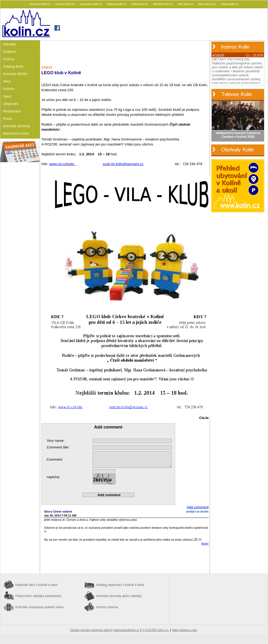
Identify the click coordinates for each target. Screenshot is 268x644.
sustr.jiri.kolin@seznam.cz (123, 164)
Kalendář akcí (36, 585)
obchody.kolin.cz (40, 4)
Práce (8, 119)
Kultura (9, 89)
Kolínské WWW (15, 74)
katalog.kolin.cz (117, 4)
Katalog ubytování (120, 585)
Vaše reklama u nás (185, 630)
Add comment (198, 507)
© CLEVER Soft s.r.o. (156, 630)
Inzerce (9, 59)
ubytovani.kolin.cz (91, 4)
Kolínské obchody (17, 126)
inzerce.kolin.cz (66, 4)
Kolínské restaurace (40, 607)
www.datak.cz (230, 4)
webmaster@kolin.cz (126, 630)
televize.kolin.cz (163, 4)
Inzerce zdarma (107, 607)
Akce (7, 81)
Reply (205, 544)
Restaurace (12, 111)
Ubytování (11, 104)
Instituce (10, 52)
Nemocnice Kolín (16, 133)
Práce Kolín (38, 596)
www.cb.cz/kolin (63, 164)
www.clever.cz (208, 4)
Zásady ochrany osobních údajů (90, 630)
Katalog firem (13, 66)
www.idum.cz (140, 4)
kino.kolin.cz (186, 4)
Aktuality (10, 44)
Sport (7, 96)
